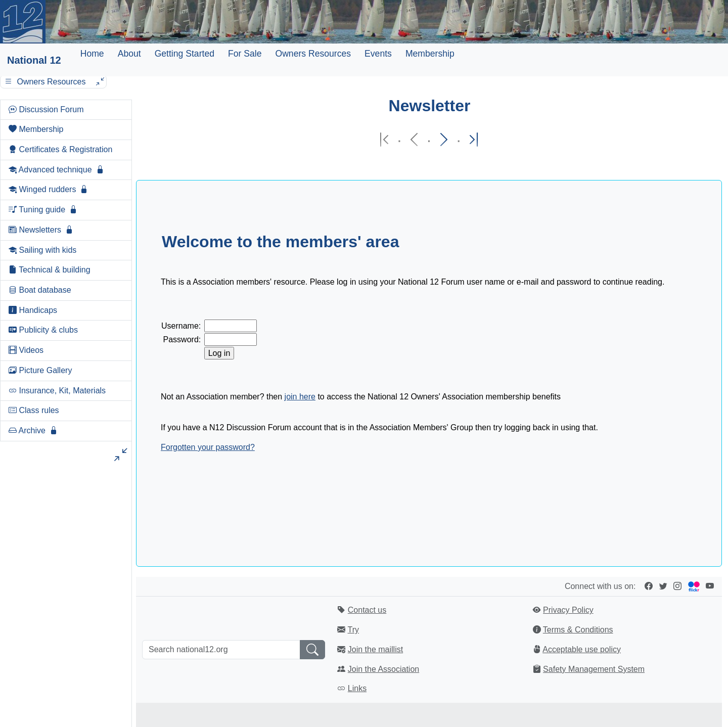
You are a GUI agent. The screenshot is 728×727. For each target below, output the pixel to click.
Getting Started (185, 54)
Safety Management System (594, 669)
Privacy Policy (568, 610)
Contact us (367, 610)
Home (92, 54)
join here (300, 397)
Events (378, 54)
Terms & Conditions (578, 630)
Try (353, 630)
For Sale (245, 54)
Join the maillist (375, 649)
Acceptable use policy (582, 649)
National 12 (34, 60)
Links (357, 688)
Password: (182, 339)
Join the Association (383, 669)
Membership (430, 54)
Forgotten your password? (208, 447)
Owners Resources (313, 54)
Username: (181, 326)
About (129, 54)
